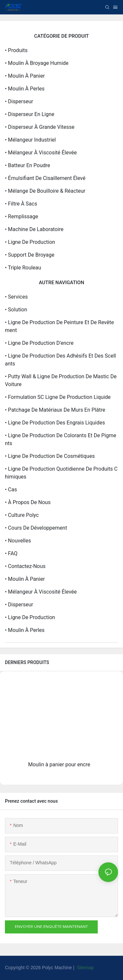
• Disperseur (19, 101)
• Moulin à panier (25, 76)
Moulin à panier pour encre (59, 764)
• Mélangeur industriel (30, 140)
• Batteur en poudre (28, 165)
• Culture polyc (22, 515)
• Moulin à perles (25, 89)
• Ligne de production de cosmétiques (50, 456)
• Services (16, 297)
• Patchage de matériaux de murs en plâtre (55, 410)
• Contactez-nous (25, 566)
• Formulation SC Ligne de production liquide (58, 397)
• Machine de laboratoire (34, 229)
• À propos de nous (28, 502)
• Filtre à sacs (21, 204)
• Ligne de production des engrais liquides (55, 423)
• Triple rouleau (23, 268)
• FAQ (11, 553)
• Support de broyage (30, 255)
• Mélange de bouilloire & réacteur (45, 191)
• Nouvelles (18, 541)
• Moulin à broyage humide (37, 63)
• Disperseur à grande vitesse (40, 127)
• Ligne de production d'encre (39, 343)
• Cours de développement (36, 528)
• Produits (16, 50)
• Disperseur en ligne (30, 114)
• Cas (11, 490)
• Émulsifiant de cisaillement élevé (45, 178)
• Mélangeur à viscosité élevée (41, 153)
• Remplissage (21, 216)
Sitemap (85, 968)
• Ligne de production (30, 242)
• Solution (16, 310)
